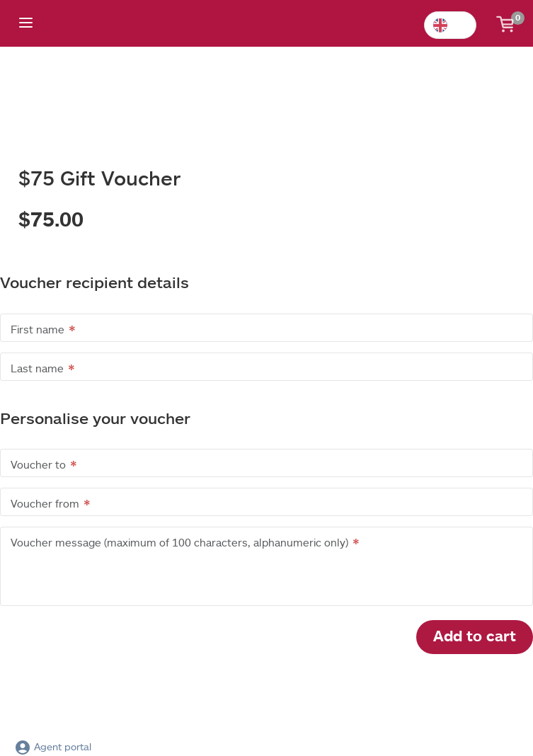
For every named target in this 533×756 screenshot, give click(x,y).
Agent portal (53, 746)
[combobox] (450, 25)
